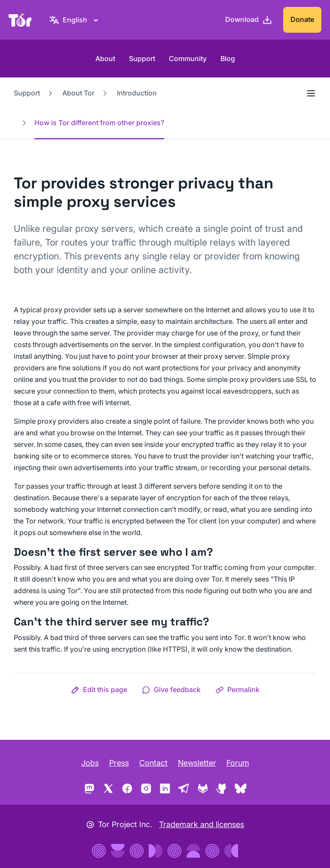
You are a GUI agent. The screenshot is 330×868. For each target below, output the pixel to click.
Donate (302, 19)
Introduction (137, 93)
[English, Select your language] (75, 20)
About (105, 58)
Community (188, 58)
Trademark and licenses (202, 824)
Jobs (90, 763)
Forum (238, 763)
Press (119, 763)
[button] (99, 689)
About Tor (78, 93)
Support (142, 58)
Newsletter (197, 763)
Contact (153, 763)
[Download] (249, 20)
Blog (228, 58)
